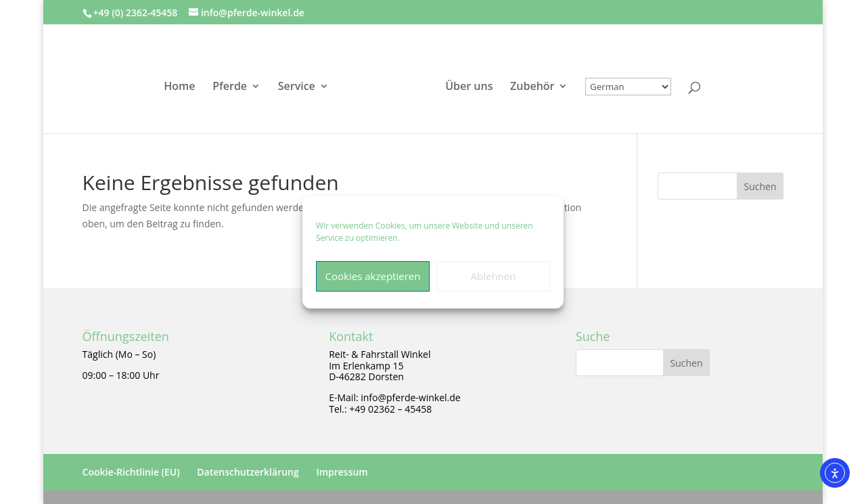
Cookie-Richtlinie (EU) (131, 472)
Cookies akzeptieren (373, 276)
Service (297, 87)
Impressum (342, 472)
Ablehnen (494, 276)
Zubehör (532, 87)
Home (179, 87)
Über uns (469, 87)
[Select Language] (628, 87)
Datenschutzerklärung (248, 472)
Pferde (230, 87)
